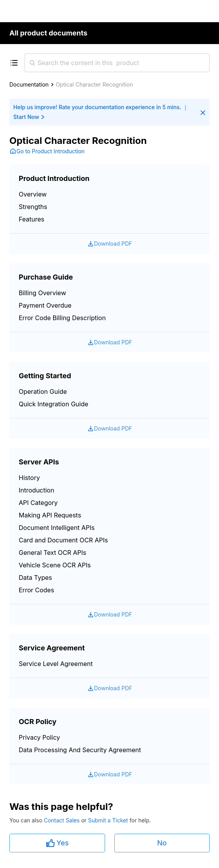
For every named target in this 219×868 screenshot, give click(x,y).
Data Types (35, 577)
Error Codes (36, 590)
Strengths (33, 207)
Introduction (36, 490)
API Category (38, 503)
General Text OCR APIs (53, 553)
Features (32, 219)
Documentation (29, 84)
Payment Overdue (45, 305)
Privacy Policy (39, 737)
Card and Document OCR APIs (63, 540)
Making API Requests (50, 515)
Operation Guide (43, 391)
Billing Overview (42, 293)
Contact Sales (62, 820)
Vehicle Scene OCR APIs (55, 565)
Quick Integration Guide (53, 404)
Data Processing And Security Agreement (80, 750)
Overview (33, 194)
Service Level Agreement (56, 664)
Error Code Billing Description (62, 318)
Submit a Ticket (109, 820)
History (29, 478)
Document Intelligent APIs (57, 528)
